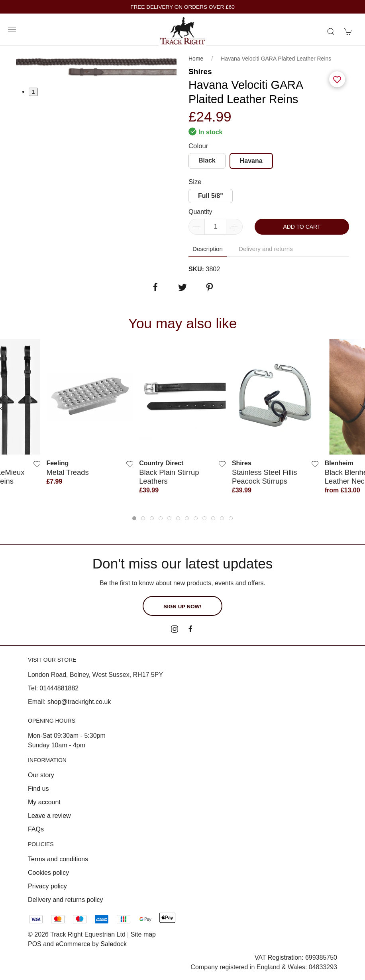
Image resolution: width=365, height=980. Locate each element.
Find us (38, 789)
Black (207, 160)
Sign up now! (182, 607)
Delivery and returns (266, 249)
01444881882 (59, 688)
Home (196, 59)
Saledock (114, 944)
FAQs (36, 829)
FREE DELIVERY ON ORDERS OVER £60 (182, 7)
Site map (143, 934)
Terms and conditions (58, 859)
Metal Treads (67, 472)
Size (195, 182)
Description (208, 249)
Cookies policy (48, 873)
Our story (41, 775)
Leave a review (49, 816)
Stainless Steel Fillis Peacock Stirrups (265, 476)
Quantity (200, 212)
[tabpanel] (96, 66)
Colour (198, 146)
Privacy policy (47, 886)
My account (44, 802)
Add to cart (302, 227)
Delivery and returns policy (66, 900)
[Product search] (331, 31)
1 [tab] (33, 92)
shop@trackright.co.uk (79, 702)
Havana (251, 161)
